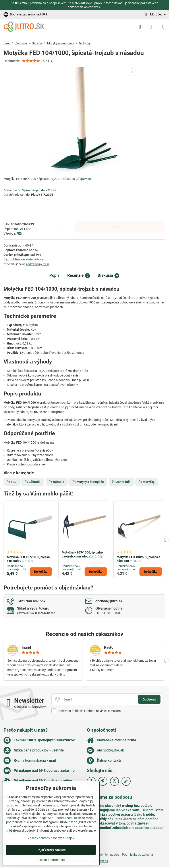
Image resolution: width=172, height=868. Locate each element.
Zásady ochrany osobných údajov (51, 838)
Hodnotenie (12, 61)
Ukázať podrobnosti (51, 860)
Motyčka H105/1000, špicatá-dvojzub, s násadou (82, 554)
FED (19, 233)
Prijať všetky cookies (51, 850)
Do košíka (120, 209)
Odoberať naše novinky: (30, 707)
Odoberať (149, 699)
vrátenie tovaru (36, 259)
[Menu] (163, 27)
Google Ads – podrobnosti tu (57, 818)
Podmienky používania (137, 855)
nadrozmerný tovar (38, 264)
